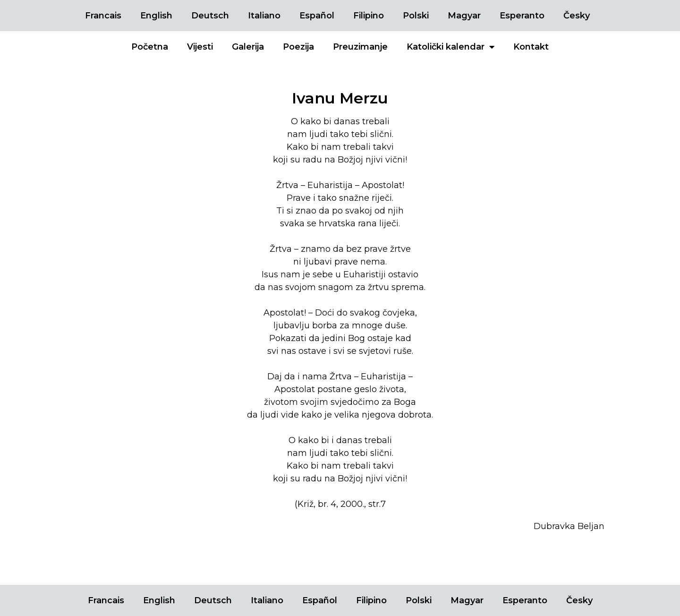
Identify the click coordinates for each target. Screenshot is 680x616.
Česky (577, 16)
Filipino (369, 16)
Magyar (464, 16)
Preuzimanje (360, 47)
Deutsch (210, 16)
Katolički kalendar (450, 47)
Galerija (248, 47)
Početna (150, 47)
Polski (416, 16)
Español (317, 16)
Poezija (298, 47)
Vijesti (200, 47)
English (156, 16)
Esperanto (522, 16)
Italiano (264, 16)
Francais (103, 16)
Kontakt (531, 47)
